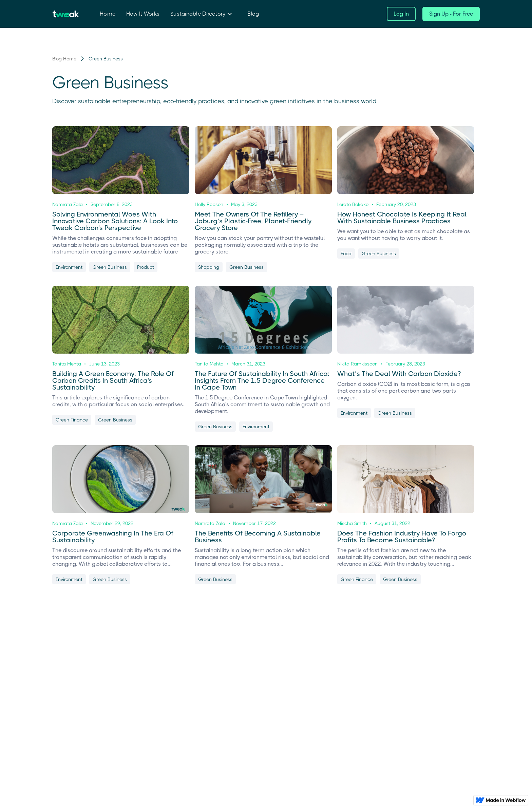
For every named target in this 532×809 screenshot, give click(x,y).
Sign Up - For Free (451, 14)
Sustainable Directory (198, 14)
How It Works (143, 14)
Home (108, 14)
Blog (253, 14)
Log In (401, 14)
